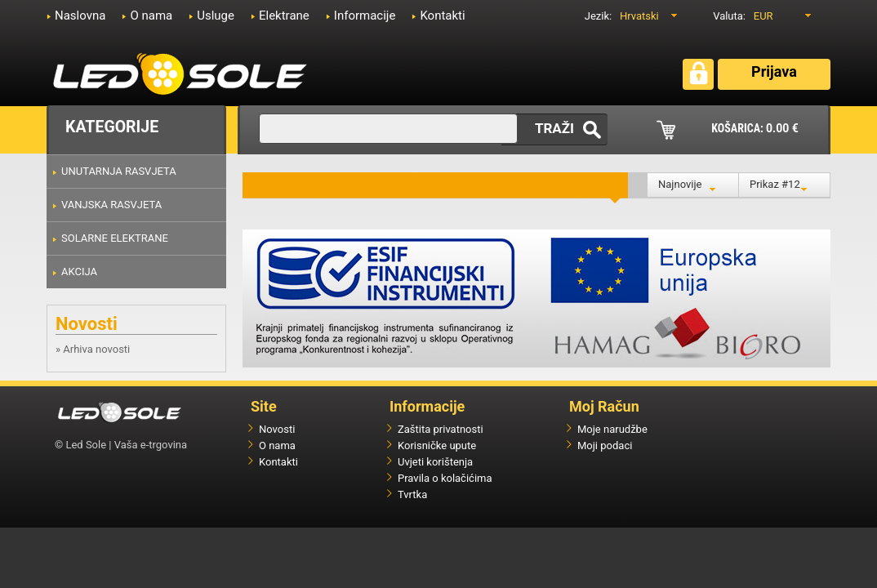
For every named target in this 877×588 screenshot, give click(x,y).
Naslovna (80, 16)
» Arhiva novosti (93, 349)
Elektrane (284, 16)
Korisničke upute (437, 445)
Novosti (277, 429)
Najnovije (680, 184)
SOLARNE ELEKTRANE (115, 238)
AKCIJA (79, 272)
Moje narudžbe (612, 429)
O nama (151, 16)
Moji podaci (605, 445)
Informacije (365, 16)
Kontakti (442, 16)
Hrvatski (639, 16)
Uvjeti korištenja (435, 462)
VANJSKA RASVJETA (111, 205)
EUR (763, 16)
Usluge (216, 16)
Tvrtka (412, 494)
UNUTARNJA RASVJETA (119, 171)
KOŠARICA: (755, 128)
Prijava (774, 71)
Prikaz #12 (775, 184)
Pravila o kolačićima (445, 478)
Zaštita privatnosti (441, 429)
